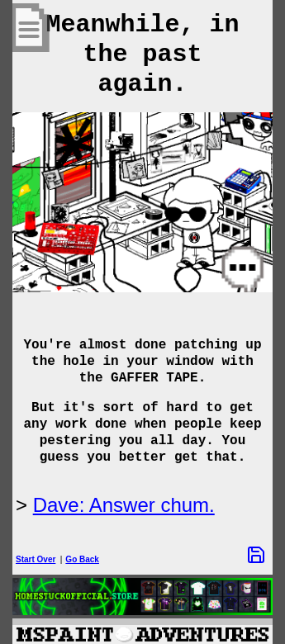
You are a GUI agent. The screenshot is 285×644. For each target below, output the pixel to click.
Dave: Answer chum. (124, 505)
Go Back (82, 559)
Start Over (36, 559)
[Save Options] (256, 555)
